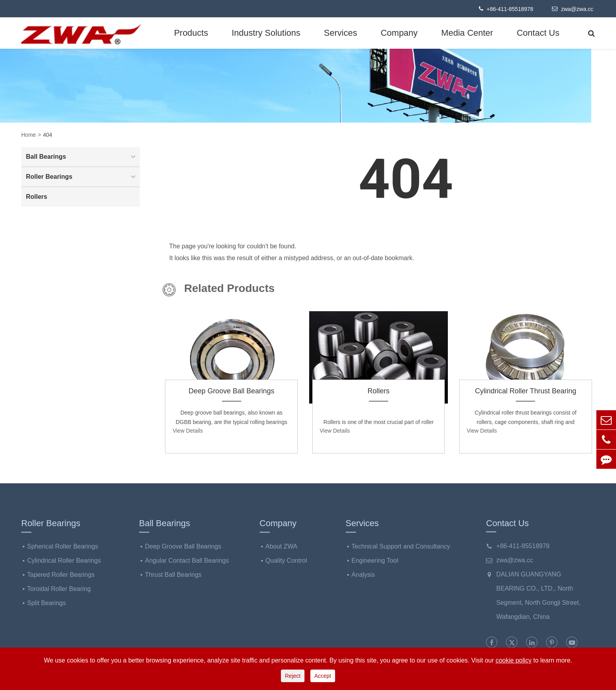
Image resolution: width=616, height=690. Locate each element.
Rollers (378, 391)
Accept (323, 676)
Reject (293, 676)
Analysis (363, 575)
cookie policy (513, 660)
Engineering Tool (375, 561)
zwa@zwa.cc (573, 9)
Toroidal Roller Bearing (59, 589)
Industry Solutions (266, 33)
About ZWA (281, 546)
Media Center (467, 33)
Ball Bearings (82, 157)
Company (399, 33)
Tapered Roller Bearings (61, 575)
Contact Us (538, 33)
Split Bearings (47, 603)
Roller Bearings (82, 177)
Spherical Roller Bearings (63, 546)
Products (191, 33)
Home (28, 135)
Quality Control (286, 561)
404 (48, 135)
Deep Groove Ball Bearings (231, 391)
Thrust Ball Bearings (173, 575)
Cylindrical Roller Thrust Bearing (526, 391)
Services (341, 33)
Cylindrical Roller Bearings (64, 561)
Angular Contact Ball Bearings (187, 561)
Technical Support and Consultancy (401, 546)
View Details (188, 431)
